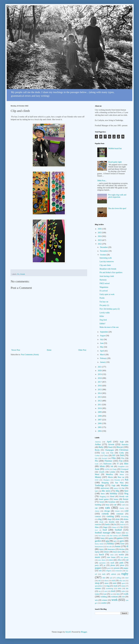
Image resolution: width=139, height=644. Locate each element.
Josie (97, 469)
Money (98, 477)
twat (105, 594)
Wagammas (104, 287)
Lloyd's (102, 472)
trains (97, 594)
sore (115, 583)
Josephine (121, 466)
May (102, 347)
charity (122, 508)
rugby (125, 574)
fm (122, 527)
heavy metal (99, 544)
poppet (98, 568)
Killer (102, 316)
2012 (100, 401)
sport (123, 583)
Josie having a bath (107, 276)
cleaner (117, 511)
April (102, 351)
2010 (100, 408)
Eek (96, 458)
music (98, 557)
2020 (100, 371)
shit (99, 581)
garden (98, 541)
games (120, 538)
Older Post (82, 350)
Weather (125, 485)
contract (98, 516)
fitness (114, 527)
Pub (127, 480)
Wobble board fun (115, 148)
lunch (101, 555)
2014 (100, 393)
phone (113, 565)
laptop (97, 552)
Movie (110, 477)
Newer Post (16, 350)
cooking (110, 516)
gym (122, 541)
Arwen (111, 444)
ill (127, 546)
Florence (108, 461)
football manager (103, 533)
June (102, 343)
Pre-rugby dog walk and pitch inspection (117, 196)
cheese (97, 511)
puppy (126, 568)
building (98, 505)
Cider (103, 453)
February (104, 358)
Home (49, 350)
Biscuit (120, 447)
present (117, 568)
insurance (111, 549)
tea (100, 591)
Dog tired (103, 320)
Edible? (102, 324)
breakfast (112, 502)
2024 (100, 236)
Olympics (106, 480)
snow (107, 583)
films (97, 527)
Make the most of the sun (109, 327)
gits (115, 541)
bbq (117, 491)
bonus (116, 499)
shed (127, 578)
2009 (100, 412)
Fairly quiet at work (107, 294)
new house (111, 557)
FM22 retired (105, 283)
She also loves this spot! (117, 208)
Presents (117, 480)
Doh (122, 455)
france (118, 533)
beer (126, 491)
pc (105, 565)
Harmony (103, 280)
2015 (100, 390)
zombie (104, 603)
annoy (116, 488)
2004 (100, 431)
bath (96, 491)
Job (112, 466)
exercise (98, 524)
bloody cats (124, 496)
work (115, 600)
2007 (100, 420)
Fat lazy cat (104, 302)
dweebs (112, 522)
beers (103, 494)
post (109, 568)
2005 (100, 427)
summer (98, 588)
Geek (97, 464)
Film (114, 458)
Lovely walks (105, 313)
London (113, 472)
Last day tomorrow (107, 262)
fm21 (96, 530)
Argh (122, 442)
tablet (119, 588)
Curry (106, 455)
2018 (100, 378)
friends (23, 274)
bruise (122, 502)
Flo (18, 274)
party (97, 565)
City (112, 453)
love (127, 552)
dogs (109, 519)
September (104, 332)
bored (102, 502)
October (103, 255)
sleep (97, 583)
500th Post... (102, 181)
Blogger (84, 632)
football (118, 530)
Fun (121, 461)
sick (113, 581)
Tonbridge (100, 485)
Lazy (115, 469)
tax (127, 588)
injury (102, 549)
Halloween (108, 464)
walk (126, 594)
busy (107, 505)
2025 (100, 233)
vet (112, 594)
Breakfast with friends (108, 269)
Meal (122, 472)
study (123, 586)
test (106, 591)
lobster (106, 552)
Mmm (122, 474)
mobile (121, 555)
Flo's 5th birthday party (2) (110, 309)
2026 (100, 229)
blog (126, 494)
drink (117, 519)
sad (111, 578)
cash (123, 505)
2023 (100, 240)
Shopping (105, 483)
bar (123, 488)
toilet (123, 591)
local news (117, 552)
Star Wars (119, 483)
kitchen (122, 549)
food (105, 530)
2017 (100, 382)
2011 (100, 405)
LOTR (107, 469)
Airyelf (68, 632)
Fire (123, 458)
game (111, 538)
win (96, 600)
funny (103, 538)
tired (113, 591)
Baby (101, 447)
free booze (102, 536)
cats (108, 508)
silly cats (122, 581)
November (104, 251)
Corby (122, 453)
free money (114, 536)
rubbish (114, 574)
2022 (100, 244)
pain (121, 563)
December (104, 247)
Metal (97, 474)
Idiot (126, 464)
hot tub (109, 547)
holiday (111, 544)
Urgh (114, 486)
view (118, 594)
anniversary (105, 488)
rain (100, 571)
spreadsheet (99, 586)
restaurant (119, 571)
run (104, 578)
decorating (125, 517)
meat (112, 555)
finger (105, 527)
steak (115, 586)
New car (121, 477)
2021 (100, 367)
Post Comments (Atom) (30, 355)
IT (118, 464)
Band (110, 447)
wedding (104, 597)
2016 (100, 386)
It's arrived (104, 291)
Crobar (97, 456)
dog (100, 519)
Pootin (102, 298)
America (98, 442)
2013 (100, 397)
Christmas (124, 450)
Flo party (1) (104, 305)
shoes (106, 581)
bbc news (106, 491)
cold (126, 511)
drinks (126, 519)
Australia (125, 445)
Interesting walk (106, 258)
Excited (105, 458)
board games (104, 499)
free (127, 533)
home (122, 544)
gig (107, 541)
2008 (100, 416)
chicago (107, 511)
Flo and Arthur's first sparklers (111, 272)
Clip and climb (105, 265)
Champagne (109, 450)
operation (102, 563)
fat (115, 524)
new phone (124, 557)
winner (105, 600)
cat (96, 508)
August (103, 336)
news (111, 560)
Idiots (102, 466)
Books (97, 450)
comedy (105, 514)
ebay (122, 522)
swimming (110, 588)
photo (122, 565)
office (119, 560)
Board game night (115, 162)
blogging (103, 497)
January (103, 362)
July (102, 339)
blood (112, 496)
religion (109, 571)
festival (123, 525)
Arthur (98, 444)
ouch (112, 563)
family (108, 524)
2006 (100, 423)
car (115, 505)
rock (104, 574)
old (127, 560)
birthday (114, 494)
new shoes (102, 560)
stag (108, 586)
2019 (100, 374)
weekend (114, 597)
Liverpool (125, 469)
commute (120, 514)
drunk (101, 522)
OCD (97, 480)
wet (123, 597)
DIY (114, 455)
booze (126, 499)
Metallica (110, 474)
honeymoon (99, 547)
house (118, 546)
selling (119, 578)
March (103, 355)
